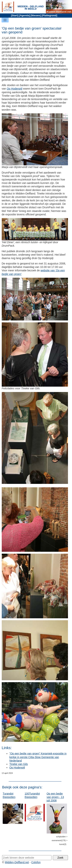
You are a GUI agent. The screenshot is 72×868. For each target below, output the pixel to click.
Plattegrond (49, 15)
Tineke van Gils (19, 764)
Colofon (36, 862)
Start (15, 15)
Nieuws (36, 15)
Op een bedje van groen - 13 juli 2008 (55, 797)
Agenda (24, 15)
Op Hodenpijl (14, 89)
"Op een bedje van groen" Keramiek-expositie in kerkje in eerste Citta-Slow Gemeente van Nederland (38, 757)
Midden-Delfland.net (17, 862)
